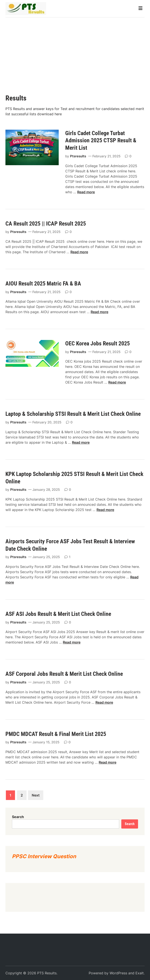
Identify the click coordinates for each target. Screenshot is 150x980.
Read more (86, 192)
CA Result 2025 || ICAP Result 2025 (46, 224)
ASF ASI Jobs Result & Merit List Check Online (58, 614)
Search (18, 817)
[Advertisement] (75, 50)
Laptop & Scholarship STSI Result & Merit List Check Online (73, 414)
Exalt (140, 973)
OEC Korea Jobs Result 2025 (97, 343)
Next (36, 795)
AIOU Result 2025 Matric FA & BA (45, 284)
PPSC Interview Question (44, 856)
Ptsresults (78, 156)
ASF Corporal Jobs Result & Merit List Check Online (64, 674)
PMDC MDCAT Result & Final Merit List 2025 (56, 734)
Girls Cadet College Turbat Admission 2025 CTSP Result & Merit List (101, 141)
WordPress (118, 973)
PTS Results (47, 973)
